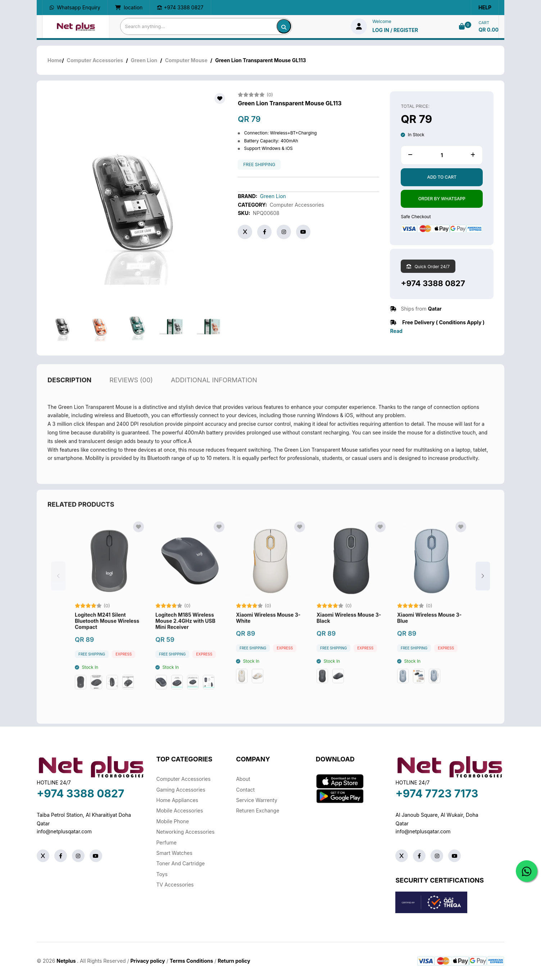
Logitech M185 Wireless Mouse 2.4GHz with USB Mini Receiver (185, 636)
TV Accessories (175, 885)
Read (396, 331)
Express (124, 670)
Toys (162, 874)
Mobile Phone (173, 821)
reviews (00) (131, 395)
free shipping (259, 165)
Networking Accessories (186, 832)
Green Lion (144, 60)
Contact (245, 790)
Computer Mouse (186, 60)
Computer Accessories (95, 60)
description (69, 395)
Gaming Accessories (181, 790)
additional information (214, 395)
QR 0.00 (488, 30)
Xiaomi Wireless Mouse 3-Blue (429, 633)
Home (55, 60)
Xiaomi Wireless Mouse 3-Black (349, 633)
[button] (483, 591)
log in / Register (395, 30)
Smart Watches (174, 853)
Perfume (167, 842)
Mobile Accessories (180, 810)
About (243, 779)
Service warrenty (257, 800)
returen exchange (258, 810)
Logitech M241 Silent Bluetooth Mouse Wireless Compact (107, 636)
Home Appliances (177, 800)
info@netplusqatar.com (64, 831)
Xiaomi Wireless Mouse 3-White (268, 633)
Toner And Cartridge (181, 863)
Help (485, 7)
